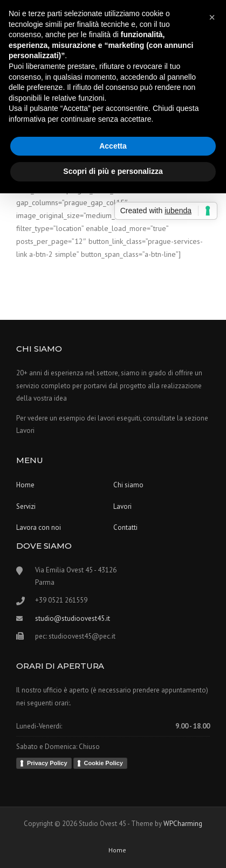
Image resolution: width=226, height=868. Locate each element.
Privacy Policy (47, 763)
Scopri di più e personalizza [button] (113, 171)
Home (25, 485)
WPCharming (183, 824)
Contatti (125, 527)
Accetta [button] (113, 146)
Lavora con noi (39, 527)
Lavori (122, 506)
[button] (212, 17)
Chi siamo (128, 485)
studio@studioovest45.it (73, 618)
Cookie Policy (104, 763)
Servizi (26, 506)
